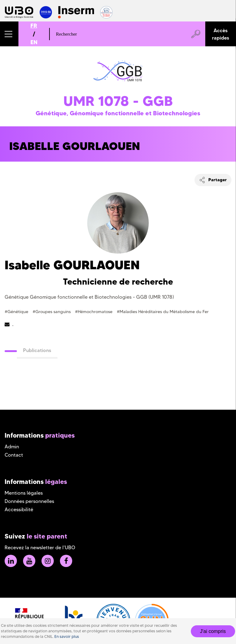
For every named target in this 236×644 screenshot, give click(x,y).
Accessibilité (19, 510)
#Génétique (17, 312)
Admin (12, 447)
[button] (9, 34)
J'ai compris (213, 631)
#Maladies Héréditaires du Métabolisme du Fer (163, 312)
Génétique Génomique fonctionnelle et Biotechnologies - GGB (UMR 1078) (89, 297)
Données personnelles (29, 501)
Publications (37, 350)
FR (34, 26)
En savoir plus (67, 636)
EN (34, 42)
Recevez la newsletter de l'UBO (40, 548)
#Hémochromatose (94, 312)
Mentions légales (24, 493)
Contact (14, 455)
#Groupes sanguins (52, 312)
